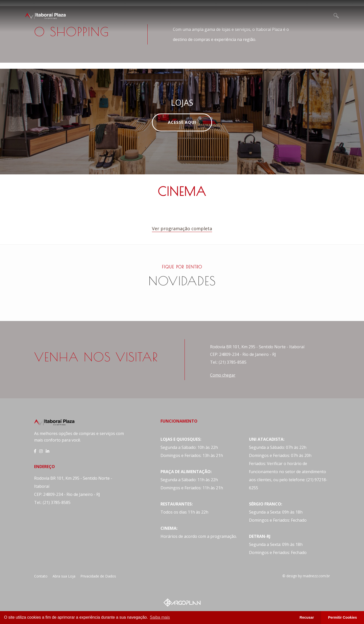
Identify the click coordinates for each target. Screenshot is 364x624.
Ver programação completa (182, 228)
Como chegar (223, 375)
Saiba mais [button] (160, 617)
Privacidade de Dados (98, 576)
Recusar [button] (307, 617)
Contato (41, 576)
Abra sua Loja (64, 576)
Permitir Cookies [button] (343, 617)
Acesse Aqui (182, 122)
